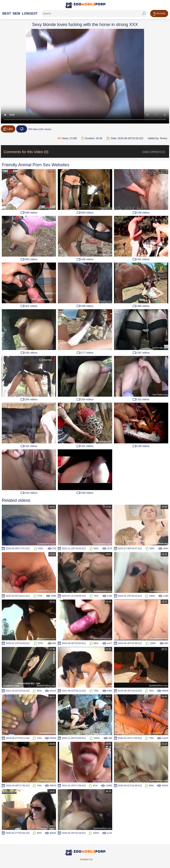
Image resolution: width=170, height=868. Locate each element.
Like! (8, 129)
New (16, 14)
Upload (159, 14)
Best (7, 14)
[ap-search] (94, 14)
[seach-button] (144, 14)
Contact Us (86, 859)
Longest (30, 14)
